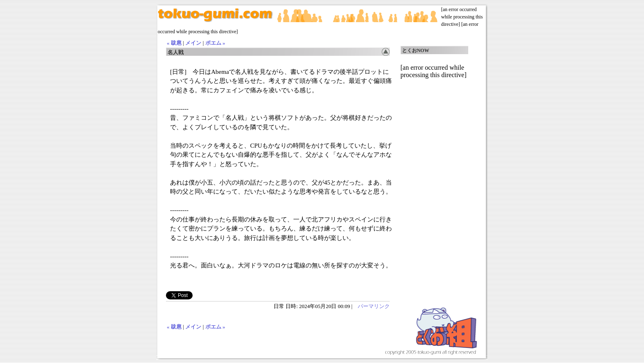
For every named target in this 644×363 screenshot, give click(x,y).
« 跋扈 (174, 43)
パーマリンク (374, 306)
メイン (193, 43)
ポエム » (215, 43)
